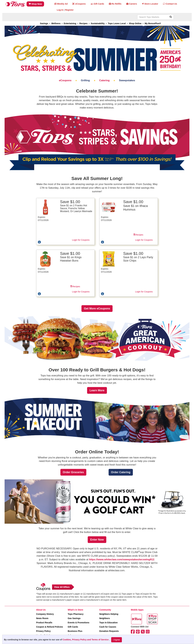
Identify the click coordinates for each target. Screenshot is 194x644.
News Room (42, 618)
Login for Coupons (81, 240)
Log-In (60, 10)
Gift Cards (73, 627)
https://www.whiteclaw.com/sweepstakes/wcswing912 (122, 559)
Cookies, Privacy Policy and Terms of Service (86, 640)
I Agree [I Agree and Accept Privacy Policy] (117, 640)
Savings (44, 23)
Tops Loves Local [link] (117, 23)
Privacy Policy (43, 631)
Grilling (86, 80)
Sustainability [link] (98, 23)
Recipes (138, 235)
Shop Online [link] (135, 23)
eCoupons (66, 80)
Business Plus (75, 631)
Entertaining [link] (70, 23)
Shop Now (35, 4)
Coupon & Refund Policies (50, 627)
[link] (97, 309)
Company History (45, 614)
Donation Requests (109, 631)
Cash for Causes (108, 627)
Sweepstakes (127, 80)
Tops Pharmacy (76, 614)
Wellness (56, 23)
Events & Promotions (79, 623)
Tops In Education (108, 623)
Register (69, 10)
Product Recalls (44, 623)
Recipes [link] (83, 23)
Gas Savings (74, 618)
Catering (105, 80)
